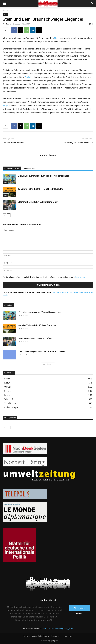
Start (5, 10)
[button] (5, 4)
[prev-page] (4, 215)
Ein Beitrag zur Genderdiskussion (78, 142)
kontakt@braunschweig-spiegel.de (58, 629)
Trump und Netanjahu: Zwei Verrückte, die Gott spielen (42, 351)
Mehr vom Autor (29, 169)
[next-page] (9, 215)
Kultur (11, 10)
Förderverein (68, 636)
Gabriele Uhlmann (13, 24)
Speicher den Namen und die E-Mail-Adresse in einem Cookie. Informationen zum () (46, 277)
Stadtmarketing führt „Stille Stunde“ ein (38, 202)
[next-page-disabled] (9, 428)
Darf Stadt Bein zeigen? (13, 142)
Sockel (28, 77)
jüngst (6, 106)
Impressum (56, 636)
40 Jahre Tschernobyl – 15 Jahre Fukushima (41, 189)
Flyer (56, 38)
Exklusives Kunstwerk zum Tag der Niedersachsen (44, 176)
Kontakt (26, 636)
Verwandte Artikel (12, 169)
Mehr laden (48, 364)
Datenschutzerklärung (41, 636)
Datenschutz (80, 277)
